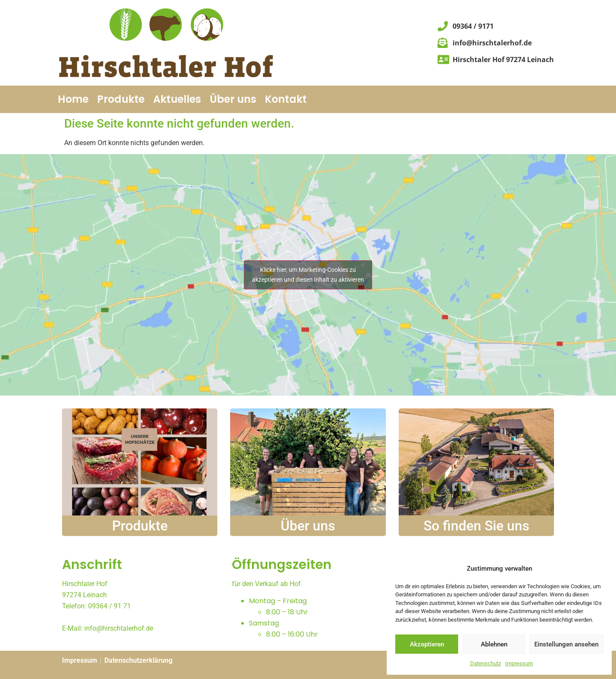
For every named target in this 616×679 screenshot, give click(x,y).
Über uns (233, 99)
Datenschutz (486, 663)
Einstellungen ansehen (566, 644)
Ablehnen (494, 644)
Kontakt (286, 99)
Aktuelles (177, 99)
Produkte (121, 99)
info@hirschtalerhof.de (119, 628)
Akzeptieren (427, 644)
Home (73, 99)
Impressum (519, 663)
